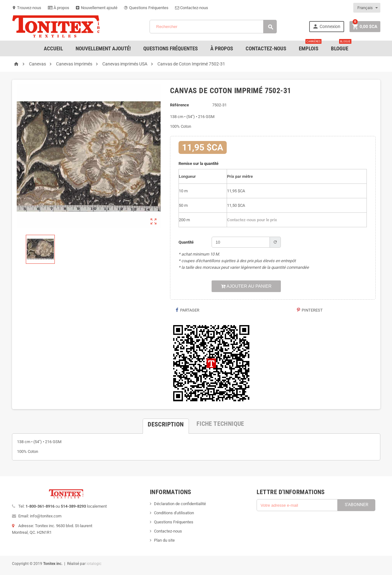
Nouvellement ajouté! (103, 48)
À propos (59, 8)
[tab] (166, 424)
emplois (310, 46)
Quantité (186, 242)
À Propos (222, 48)
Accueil (53, 48)
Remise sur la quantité (199, 163)
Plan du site (164, 540)
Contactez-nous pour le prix (252, 220)
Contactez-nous (192, 8)
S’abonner (357, 505)
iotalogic (94, 564)
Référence (179, 105)
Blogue (341, 46)
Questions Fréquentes (146, 8)
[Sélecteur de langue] (367, 8)
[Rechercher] (213, 27)
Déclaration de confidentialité (180, 504)
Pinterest (310, 310)
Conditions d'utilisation (174, 513)
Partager (187, 310)
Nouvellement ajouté (97, 8)
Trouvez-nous (27, 8)
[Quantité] (241, 242)
